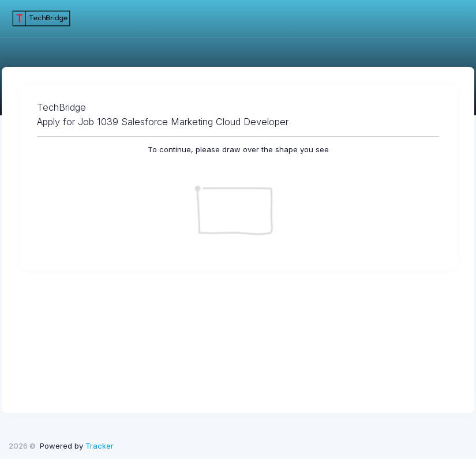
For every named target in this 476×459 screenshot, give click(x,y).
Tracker (100, 446)
